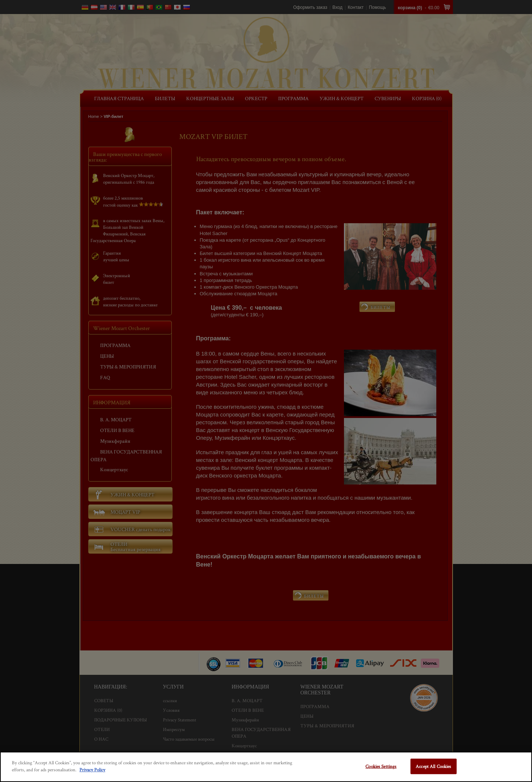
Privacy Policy (92, 770)
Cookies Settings (381, 766)
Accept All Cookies (433, 766)
